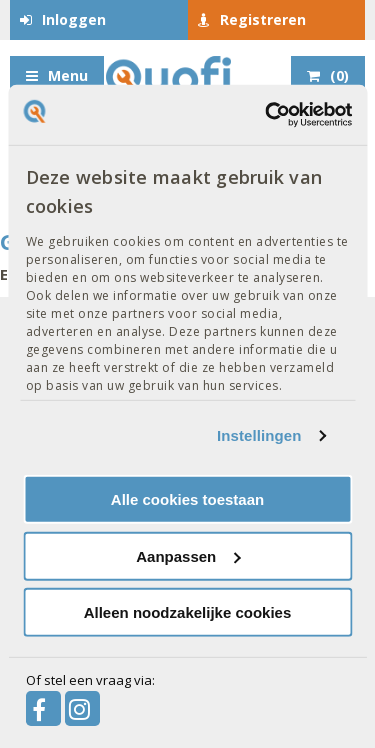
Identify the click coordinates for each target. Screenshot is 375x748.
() (339, 75)
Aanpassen (188, 556)
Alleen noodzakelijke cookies (188, 612)
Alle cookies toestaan (187, 499)
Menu (68, 75)
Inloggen (74, 19)
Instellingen (259, 435)
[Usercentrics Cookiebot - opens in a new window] (267, 115)
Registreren (263, 19)
